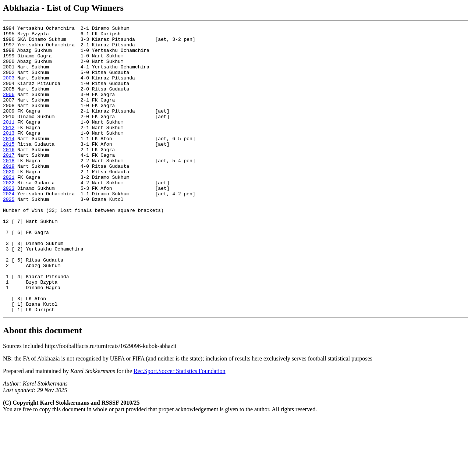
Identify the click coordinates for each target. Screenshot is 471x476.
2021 (9, 208)
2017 (9, 181)
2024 (9, 228)
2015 (9, 168)
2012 (9, 148)
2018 (9, 188)
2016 (9, 175)
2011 (9, 142)
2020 (9, 201)
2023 (9, 221)
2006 (9, 109)
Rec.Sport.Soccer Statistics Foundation (180, 428)
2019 (9, 195)
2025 (9, 234)
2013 (9, 155)
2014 (9, 161)
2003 (9, 89)
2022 (9, 214)
